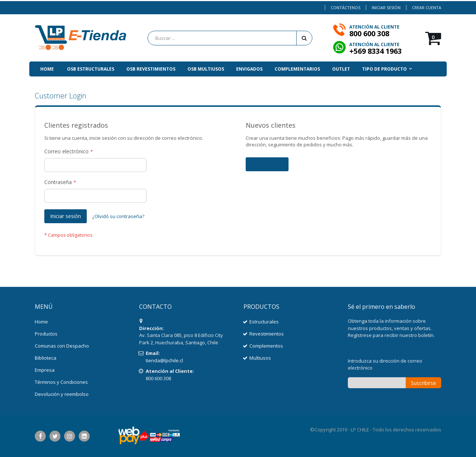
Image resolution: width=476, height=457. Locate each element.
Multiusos (260, 358)
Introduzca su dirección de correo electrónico (385, 364)
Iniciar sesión (386, 8)
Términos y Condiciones (61, 382)
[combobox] (230, 38)
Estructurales (264, 322)
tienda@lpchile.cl (164, 360)
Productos (46, 334)
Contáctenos (345, 8)
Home (41, 322)
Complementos (266, 346)
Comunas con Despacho (62, 346)
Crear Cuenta (427, 8)
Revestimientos (267, 334)
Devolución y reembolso (62, 394)
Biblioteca (46, 358)
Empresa (45, 370)
